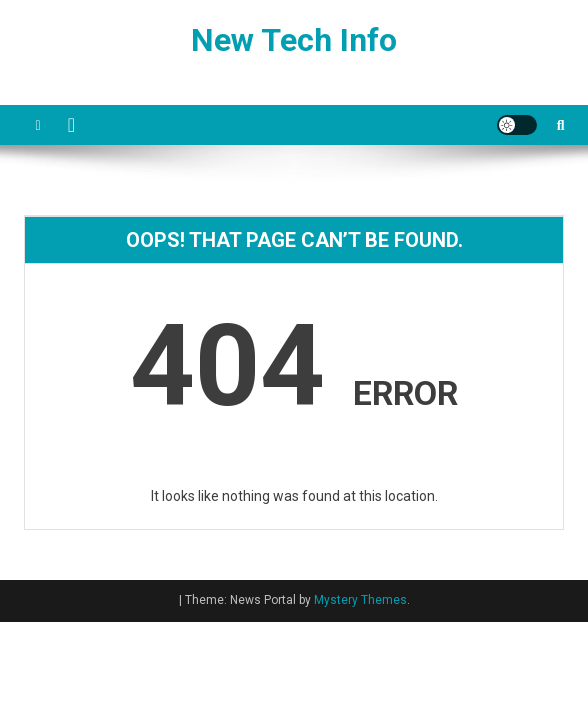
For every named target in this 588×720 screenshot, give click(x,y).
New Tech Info (294, 40)
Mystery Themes (360, 600)
